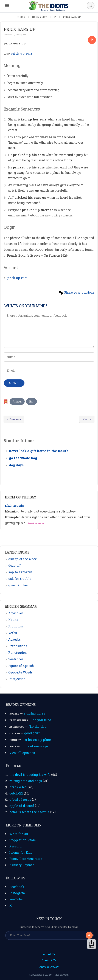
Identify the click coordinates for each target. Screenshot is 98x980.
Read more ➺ (36, 523)
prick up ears (17, 278)
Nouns (13, 620)
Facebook (17, 887)
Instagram (17, 893)
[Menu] (7, 6)
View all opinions (22, 753)
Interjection (17, 679)
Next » (87, 419)
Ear (31, 402)
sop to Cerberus (20, 572)
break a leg (18, 787)
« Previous (14, 419)
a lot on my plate (38, 740)
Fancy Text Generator (26, 859)
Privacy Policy (49, 967)
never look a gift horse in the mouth (39, 451)
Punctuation (18, 653)
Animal (17, 402)
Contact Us (49, 960)
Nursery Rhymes (22, 865)
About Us (49, 954)
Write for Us (19, 834)
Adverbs (15, 639)
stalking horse (34, 713)
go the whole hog (23, 458)
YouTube (16, 899)
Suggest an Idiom (23, 840)
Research (16, 846)
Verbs (13, 633)
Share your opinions (79, 292)
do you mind (42, 720)
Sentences (16, 659)
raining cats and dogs (26, 781)
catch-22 (16, 793)
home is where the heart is (29, 812)
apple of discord (22, 806)
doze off (14, 566)
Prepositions (18, 646)
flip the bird (37, 727)
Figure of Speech (21, 666)
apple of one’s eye (34, 746)
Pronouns (16, 626)
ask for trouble (20, 579)
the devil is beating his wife (30, 775)
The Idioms (61, 975)
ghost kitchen (19, 585)
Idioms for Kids (21, 853)
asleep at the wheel (23, 559)
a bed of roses (20, 800)
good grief (32, 733)
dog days (16, 465)
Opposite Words (20, 672)
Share (91, 944)
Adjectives (16, 613)
